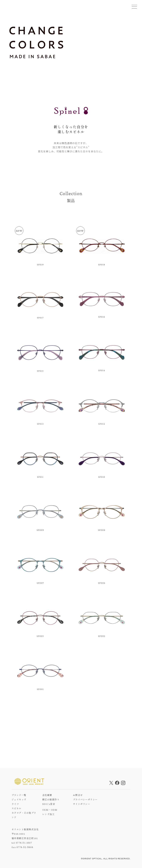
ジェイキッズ (19, 799)
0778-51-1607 (24, 843)
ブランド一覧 (19, 795)
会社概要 (47, 795)
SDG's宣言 (49, 804)
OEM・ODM (50, 810)
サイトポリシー (82, 804)
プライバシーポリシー (85, 799)
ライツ (15, 804)
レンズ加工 (48, 814)
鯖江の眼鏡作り (51, 799)
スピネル (17, 808)
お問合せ (78, 795)
